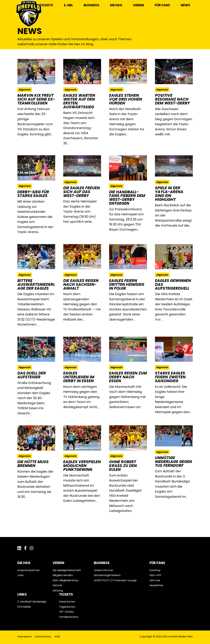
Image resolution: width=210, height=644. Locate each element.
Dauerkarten (67, 602)
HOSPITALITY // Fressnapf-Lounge (115, 580)
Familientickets (69, 617)
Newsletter (156, 585)
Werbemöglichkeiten (107, 575)
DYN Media (24, 607)
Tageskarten (67, 607)
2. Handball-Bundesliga (32, 602)
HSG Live (155, 580)
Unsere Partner (104, 570)
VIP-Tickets (66, 612)
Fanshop (155, 570)
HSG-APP (155, 575)
